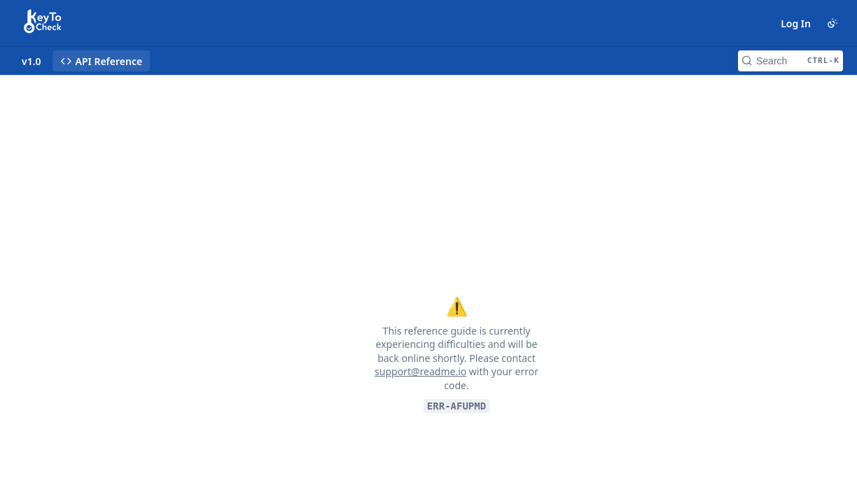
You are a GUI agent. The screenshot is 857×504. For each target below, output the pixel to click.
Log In (796, 23)
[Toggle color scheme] (832, 23)
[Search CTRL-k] (790, 61)
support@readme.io (420, 371)
